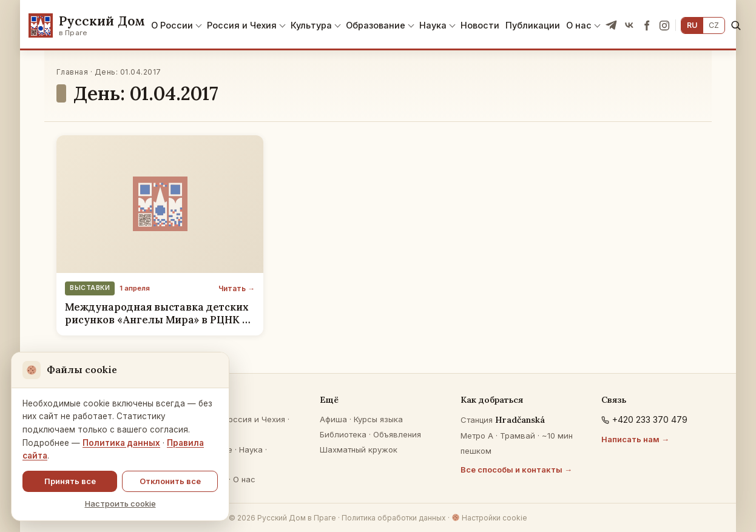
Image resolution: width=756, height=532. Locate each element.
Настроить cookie (120, 503)
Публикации (533, 25)
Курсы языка (378, 419)
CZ (714, 25)
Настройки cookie (489, 518)
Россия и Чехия (242, 25)
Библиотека (343, 434)
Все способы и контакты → (516, 470)
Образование (376, 25)
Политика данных (121, 443)
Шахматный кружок (359, 450)
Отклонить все (170, 481)
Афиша (333, 419)
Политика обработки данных (394, 518)
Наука (433, 25)
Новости (480, 25)
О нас (579, 25)
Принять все (70, 481)
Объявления (397, 434)
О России (172, 25)
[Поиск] (736, 25)
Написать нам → (635, 439)
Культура (311, 25)
